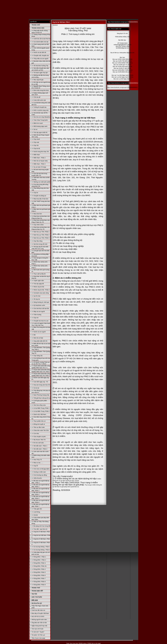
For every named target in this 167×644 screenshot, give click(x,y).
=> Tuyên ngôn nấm (38, 281)
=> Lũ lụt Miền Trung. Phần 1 (41, 408)
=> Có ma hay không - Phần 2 (41, 550)
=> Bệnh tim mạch (37, 123)
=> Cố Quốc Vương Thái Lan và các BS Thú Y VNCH (41, 363)
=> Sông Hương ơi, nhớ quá (40, 302)
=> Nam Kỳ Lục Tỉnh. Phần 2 (41, 235)
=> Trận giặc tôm (37, 509)
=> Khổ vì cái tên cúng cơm (40, 110)
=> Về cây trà (36, 299)
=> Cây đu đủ (36, 148)
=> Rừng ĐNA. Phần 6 (39, 575)
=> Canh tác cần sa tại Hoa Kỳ (41, 39)
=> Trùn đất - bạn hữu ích (39, 529)
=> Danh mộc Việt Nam (39, 414)
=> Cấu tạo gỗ (36, 97)
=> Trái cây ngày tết (38, 284)
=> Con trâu (35, 433)
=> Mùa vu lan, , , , (37, 463)
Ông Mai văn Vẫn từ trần (39, 623)
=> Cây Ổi (35, 466)
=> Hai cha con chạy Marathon (41, 117)
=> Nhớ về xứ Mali (37, 338)
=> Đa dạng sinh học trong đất (41, 526)
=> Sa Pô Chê (36, 296)
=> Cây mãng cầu (37, 356)
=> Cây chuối (36, 139)
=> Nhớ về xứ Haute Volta (40, 161)
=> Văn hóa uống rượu (39, 405)
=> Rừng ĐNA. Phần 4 (39, 569)
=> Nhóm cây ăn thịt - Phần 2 (41, 290)
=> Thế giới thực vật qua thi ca (41, 398)
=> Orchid (35, 515)
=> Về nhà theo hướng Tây (40, 66)
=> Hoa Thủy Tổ (37, 460)
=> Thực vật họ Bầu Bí (39, 274)
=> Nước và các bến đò (39, 52)
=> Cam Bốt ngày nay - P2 (40, 382)
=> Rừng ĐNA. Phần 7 (39, 578)
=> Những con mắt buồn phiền (41, 182)
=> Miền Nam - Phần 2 (39, 158)
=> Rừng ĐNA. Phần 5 (39, 572)
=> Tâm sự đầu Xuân (38, 427)
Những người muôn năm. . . (40, 620)
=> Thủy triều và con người (40, 59)
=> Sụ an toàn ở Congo (39, 167)
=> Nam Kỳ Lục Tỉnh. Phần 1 (41, 232)
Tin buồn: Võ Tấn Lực (38, 635)
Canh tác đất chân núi (38, 610)
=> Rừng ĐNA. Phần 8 (39, 582)
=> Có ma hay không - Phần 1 (41, 547)
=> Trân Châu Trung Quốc (40, 120)
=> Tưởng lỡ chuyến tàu (39, 107)
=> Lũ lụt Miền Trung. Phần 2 (41, 411)
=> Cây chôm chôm (38, 225)
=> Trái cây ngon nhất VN (39, 132)
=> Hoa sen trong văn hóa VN (41, 385)
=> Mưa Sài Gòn (37, 214)
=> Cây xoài (35, 142)
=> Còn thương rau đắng (39, 475)
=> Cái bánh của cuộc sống (40, 293)
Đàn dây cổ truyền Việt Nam (40, 613)
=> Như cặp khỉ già (37, 80)
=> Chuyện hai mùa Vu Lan (40, 321)
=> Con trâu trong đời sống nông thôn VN (40, 185)
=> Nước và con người (39, 332)
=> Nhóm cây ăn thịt (38, 287)
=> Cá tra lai (35, 388)
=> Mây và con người (38, 311)
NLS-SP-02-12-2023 (38, 616)
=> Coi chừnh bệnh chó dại (40, 42)
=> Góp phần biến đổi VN (39, 341)
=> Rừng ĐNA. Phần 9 (39, 585)
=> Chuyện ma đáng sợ (39, 196)
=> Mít (34, 335)
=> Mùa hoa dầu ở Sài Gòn (40, 199)
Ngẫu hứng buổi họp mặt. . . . (41, 626)
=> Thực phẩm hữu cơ (39, 421)
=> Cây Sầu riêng (37, 241)
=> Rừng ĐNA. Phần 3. (39, 563)
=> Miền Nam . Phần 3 (39, 164)
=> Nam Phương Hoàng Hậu (40, 395)
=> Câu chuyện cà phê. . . (40, 437)
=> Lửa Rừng (36, 512)
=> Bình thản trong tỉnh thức (40, 90)
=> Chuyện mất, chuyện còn (40, 55)
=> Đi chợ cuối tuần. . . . (39, 443)
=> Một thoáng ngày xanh (40, 126)
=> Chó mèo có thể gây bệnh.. (41, 469)
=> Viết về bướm (37, 478)
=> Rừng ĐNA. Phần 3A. (39, 566)
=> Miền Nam (36, 155)
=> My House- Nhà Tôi (39, 440)
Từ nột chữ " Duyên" (38, 632)
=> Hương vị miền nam (39, 472)
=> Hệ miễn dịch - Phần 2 (39, 449)
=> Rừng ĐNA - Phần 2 (39, 560)
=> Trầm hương (36, 315)
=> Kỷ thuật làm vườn (38, 305)
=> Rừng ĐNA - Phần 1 (39, 557)
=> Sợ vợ (35, 129)
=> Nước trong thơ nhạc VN (40, 152)
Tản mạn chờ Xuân (37, 629)
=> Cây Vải (35, 145)
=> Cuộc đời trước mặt (39, 100)
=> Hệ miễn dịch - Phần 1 (39, 446)
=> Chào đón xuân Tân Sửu (40, 430)
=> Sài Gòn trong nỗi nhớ (39, 244)
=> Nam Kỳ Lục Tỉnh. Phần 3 (41, 238)
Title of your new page (38, 638)
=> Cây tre (35, 193)
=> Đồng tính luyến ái (38, 424)
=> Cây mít (35, 318)
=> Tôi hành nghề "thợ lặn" (40, 73)
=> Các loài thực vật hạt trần (40, 308)
